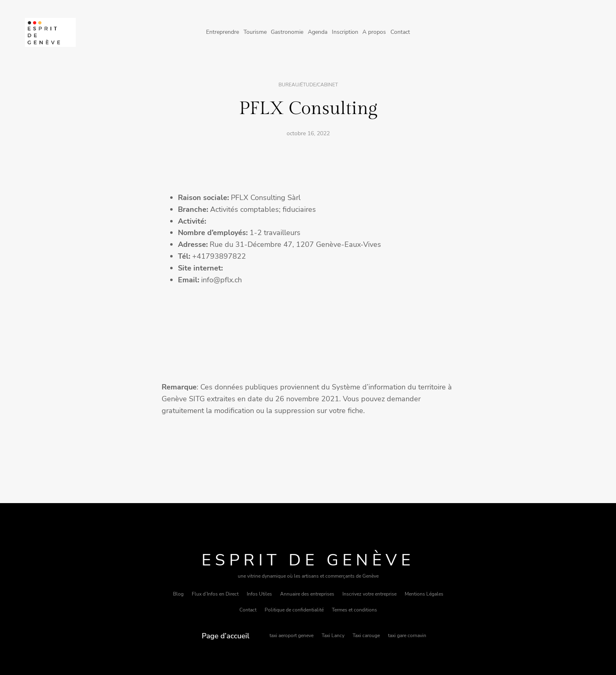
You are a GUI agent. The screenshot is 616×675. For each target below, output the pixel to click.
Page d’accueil (226, 636)
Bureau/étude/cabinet (308, 85)
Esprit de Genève (308, 560)
